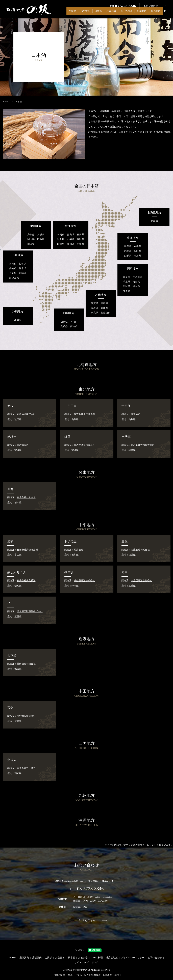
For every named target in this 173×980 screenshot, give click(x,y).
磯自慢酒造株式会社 (84, 581)
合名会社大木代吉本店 (143, 445)
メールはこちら (87, 920)
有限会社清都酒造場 (27, 550)
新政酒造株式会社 (26, 414)
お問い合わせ (151, 6)
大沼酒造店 (23, 445)
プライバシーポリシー (133, 958)
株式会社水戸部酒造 (84, 414)
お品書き (98, 13)
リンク (95, 962)
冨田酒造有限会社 (26, 664)
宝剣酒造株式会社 (26, 716)
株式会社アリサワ (26, 768)
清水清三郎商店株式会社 (30, 611)
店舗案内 (145, 13)
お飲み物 (119, 13)
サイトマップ (81, 962)
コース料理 (132, 13)
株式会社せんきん (26, 497)
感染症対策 (112, 958)
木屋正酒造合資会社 (141, 581)
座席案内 (157, 13)
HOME (6, 102)
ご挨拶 (88, 13)
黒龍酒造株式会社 (140, 550)
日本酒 (109, 13)
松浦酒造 (79, 550)
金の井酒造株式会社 (84, 445)
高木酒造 (136, 414)
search (165, 13)
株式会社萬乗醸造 (26, 581)
